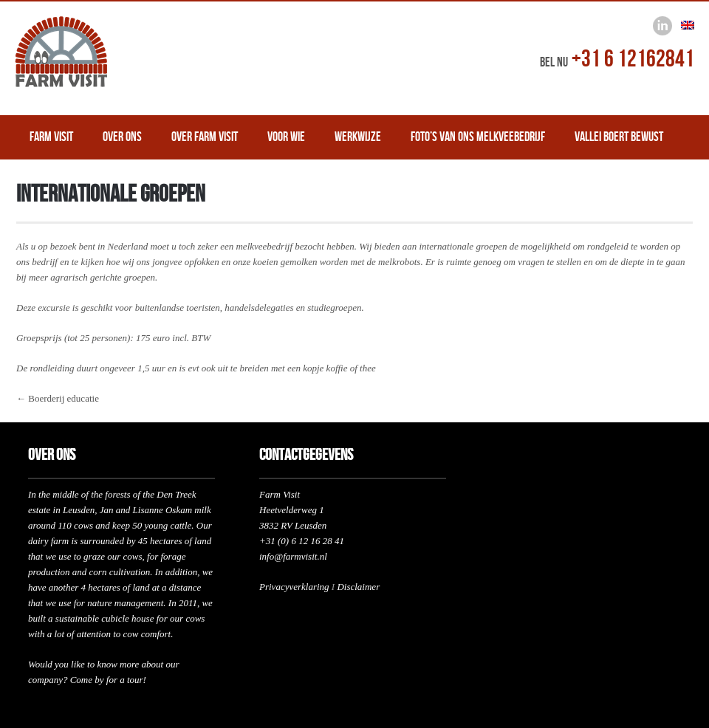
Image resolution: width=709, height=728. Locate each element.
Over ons (122, 137)
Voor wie (286, 137)
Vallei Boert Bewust (619, 137)
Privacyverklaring (294, 587)
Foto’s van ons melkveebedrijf (478, 137)
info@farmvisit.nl (293, 556)
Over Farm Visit (205, 137)
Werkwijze (358, 137)
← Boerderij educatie (58, 398)
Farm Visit (51, 137)
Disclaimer (358, 587)
